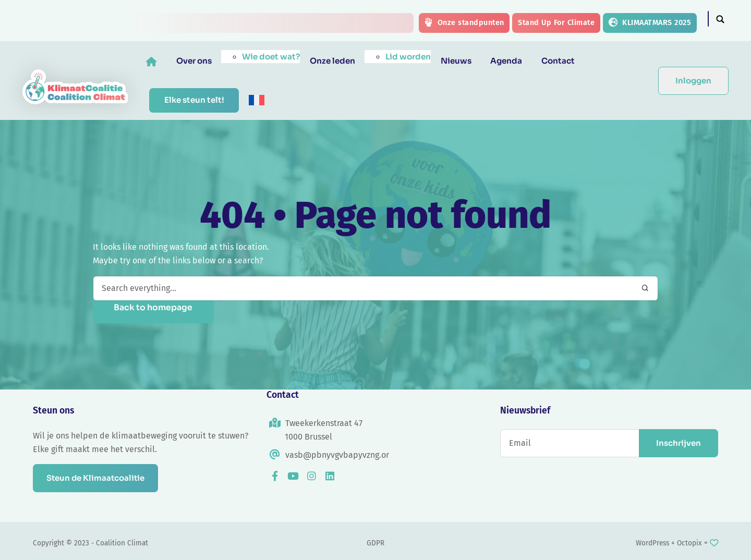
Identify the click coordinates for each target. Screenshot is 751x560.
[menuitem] (265, 100)
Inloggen (693, 81)
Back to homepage (153, 308)
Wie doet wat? (279, 57)
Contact (566, 61)
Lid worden (416, 57)
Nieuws (464, 61)
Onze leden (341, 61)
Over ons (202, 61)
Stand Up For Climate (556, 23)
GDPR (375, 543)
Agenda (514, 61)
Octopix (689, 543)
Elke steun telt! (203, 100)
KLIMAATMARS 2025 (650, 22)
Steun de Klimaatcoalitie (99, 478)
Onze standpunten (464, 22)
